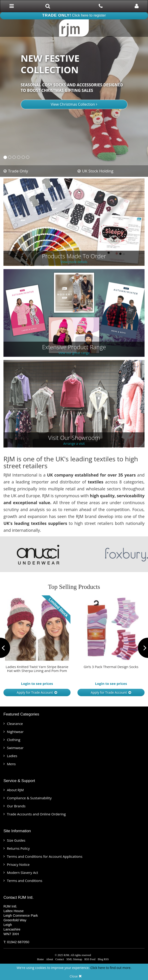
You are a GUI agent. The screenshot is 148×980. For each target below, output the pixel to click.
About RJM (15, 790)
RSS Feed (90, 959)
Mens (11, 764)
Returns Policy (18, 848)
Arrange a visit (74, 444)
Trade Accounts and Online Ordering (36, 814)
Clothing (14, 740)
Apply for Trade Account (37, 692)
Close (76, 976)
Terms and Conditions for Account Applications (45, 856)
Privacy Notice (18, 864)
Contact (60, 959)
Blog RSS (103, 959)
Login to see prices (37, 683)
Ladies (12, 756)
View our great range (74, 353)
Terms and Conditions (25, 881)
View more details (74, 262)
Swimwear (15, 748)
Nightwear (15, 732)
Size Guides (16, 840)
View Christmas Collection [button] (74, 104)
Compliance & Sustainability (29, 798)
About (50, 959)
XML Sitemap (74, 959)
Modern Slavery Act (22, 872)
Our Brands (16, 806)
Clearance (15, 724)
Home (40, 959)
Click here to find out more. (111, 968)
